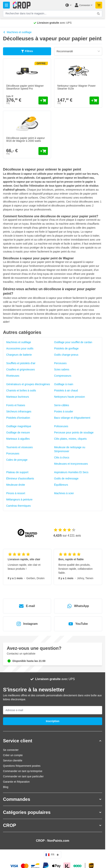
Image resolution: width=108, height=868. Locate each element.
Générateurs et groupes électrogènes (28, 384)
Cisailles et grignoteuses (21, 369)
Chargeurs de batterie (19, 355)
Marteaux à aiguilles (18, 439)
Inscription (53, 721)
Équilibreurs (61, 485)
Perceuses (60, 363)
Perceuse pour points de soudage (74, 432)
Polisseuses (61, 426)
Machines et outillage (17, 32)
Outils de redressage (66, 478)
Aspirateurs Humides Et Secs (71, 472)
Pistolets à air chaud (66, 390)
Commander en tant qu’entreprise (23, 771)
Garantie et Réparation (16, 782)
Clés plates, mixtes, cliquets (70, 439)
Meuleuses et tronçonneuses (71, 464)
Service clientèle (13, 760)
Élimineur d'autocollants (20, 478)
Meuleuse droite (16, 485)
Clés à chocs (62, 457)
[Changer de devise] (68, 5)
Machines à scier (64, 493)
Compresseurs (63, 376)
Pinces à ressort (16, 493)
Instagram (27, 624)
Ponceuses (13, 453)
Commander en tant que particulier (23, 776)
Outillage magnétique (19, 426)
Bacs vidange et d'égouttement (72, 418)
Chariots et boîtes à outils (21, 390)
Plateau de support (17, 472)
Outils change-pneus (66, 355)
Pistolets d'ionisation (18, 418)
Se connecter (11, 750)
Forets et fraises (16, 405)
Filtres (27, 51)
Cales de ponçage (17, 460)
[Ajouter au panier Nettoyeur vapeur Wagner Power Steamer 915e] (94, 101)
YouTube (78, 624)
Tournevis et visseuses (20, 447)
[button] (53, 741)
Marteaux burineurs (18, 397)
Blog (6, 787)
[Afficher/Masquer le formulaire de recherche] (98, 14)
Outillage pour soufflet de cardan (73, 342)
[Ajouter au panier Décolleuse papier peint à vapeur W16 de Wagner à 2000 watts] (43, 151)
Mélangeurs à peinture (19, 499)
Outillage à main (64, 384)
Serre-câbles (62, 405)
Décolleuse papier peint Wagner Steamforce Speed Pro (25, 87)
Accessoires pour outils (20, 348)
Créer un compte (13, 755)
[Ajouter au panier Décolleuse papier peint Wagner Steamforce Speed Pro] (43, 101)
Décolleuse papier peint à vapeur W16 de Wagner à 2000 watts (26, 139)
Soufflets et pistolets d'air (21, 363)
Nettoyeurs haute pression (69, 397)
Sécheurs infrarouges (19, 411)
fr (53, 855)
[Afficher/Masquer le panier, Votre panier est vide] (99, 5)
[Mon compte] (83, 5)
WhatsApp (78, 606)
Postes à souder (64, 411)
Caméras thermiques (18, 506)
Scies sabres (62, 369)
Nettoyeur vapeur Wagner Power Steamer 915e (76, 87)
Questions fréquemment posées (22, 766)
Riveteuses (13, 376)
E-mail (27, 606)
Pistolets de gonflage (66, 348)
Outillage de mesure (18, 432)
